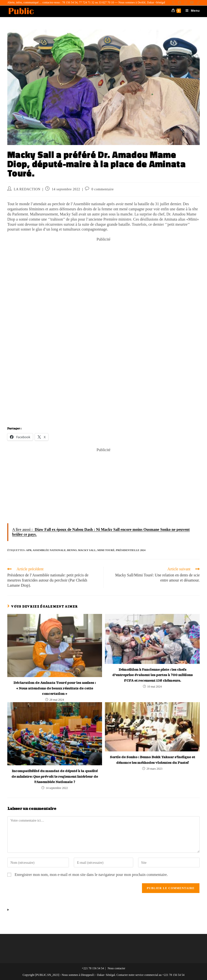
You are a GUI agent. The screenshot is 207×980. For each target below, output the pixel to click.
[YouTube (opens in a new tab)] (192, 3)
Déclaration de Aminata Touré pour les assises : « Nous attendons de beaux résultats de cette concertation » (55, 688)
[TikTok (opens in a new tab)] (198, 3)
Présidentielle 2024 (131, 550)
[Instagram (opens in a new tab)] (186, 3)
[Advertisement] (103, 276)
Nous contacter (116, 968)
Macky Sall (87, 550)
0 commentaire (102, 189)
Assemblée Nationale (49, 550)
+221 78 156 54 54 (93, 968)
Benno (72, 550)
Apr (29, 550)
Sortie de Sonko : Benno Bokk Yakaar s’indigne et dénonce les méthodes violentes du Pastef (152, 760)
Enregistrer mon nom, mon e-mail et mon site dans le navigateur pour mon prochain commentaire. (91, 875)
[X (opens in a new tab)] (173, 3)
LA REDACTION (27, 189)
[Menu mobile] (191, 11)
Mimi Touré (106, 550)
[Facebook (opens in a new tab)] (179, 3)
